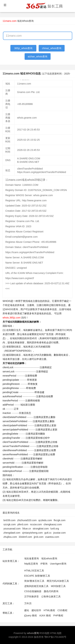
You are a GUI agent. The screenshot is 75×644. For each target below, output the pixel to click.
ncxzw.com (36, 524)
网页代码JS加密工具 (58, 581)
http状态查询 (31, 564)
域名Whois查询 (25, 21)
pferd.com (23, 524)
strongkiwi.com (41, 529)
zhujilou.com (10, 537)
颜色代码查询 (51, 591)
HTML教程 (49, 610)
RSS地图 (44, 633)
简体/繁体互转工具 (34, 581)
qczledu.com (45, 520)
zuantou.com (52, 537)
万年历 (28, 603)
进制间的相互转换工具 (36, 586)
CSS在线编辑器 (33, 591)
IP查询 (44, 564)
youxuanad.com (12, 529)
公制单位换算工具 (51, 596)
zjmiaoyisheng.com (32, 533)
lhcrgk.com (60, 520)
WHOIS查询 (12, 309)
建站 (27, 610)
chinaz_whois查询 (52, 48)
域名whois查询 (49, 558)
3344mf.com (25, 537)
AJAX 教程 (45, 615)
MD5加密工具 (58, 586)
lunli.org (55, 529)
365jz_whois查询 (23, 48)
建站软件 (36, 610)
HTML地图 (56, 633)
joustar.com (60, 533)
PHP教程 (58, 615)
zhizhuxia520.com (27, 520)
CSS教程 (62, 610)
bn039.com (9, 520)
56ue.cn (27, 529)
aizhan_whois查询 (37, 57)
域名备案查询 (32, 558)
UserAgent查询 (58, 564)
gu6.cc (48, 533)
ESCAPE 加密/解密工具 (37, 576)
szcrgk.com (10, 524)
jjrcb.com (39, 537)
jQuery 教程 (31, 615)
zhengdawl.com (12, 533)
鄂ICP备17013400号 (55, 637)
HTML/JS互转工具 (34, 571)
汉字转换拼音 (32, 596)
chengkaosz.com (53, 524)
